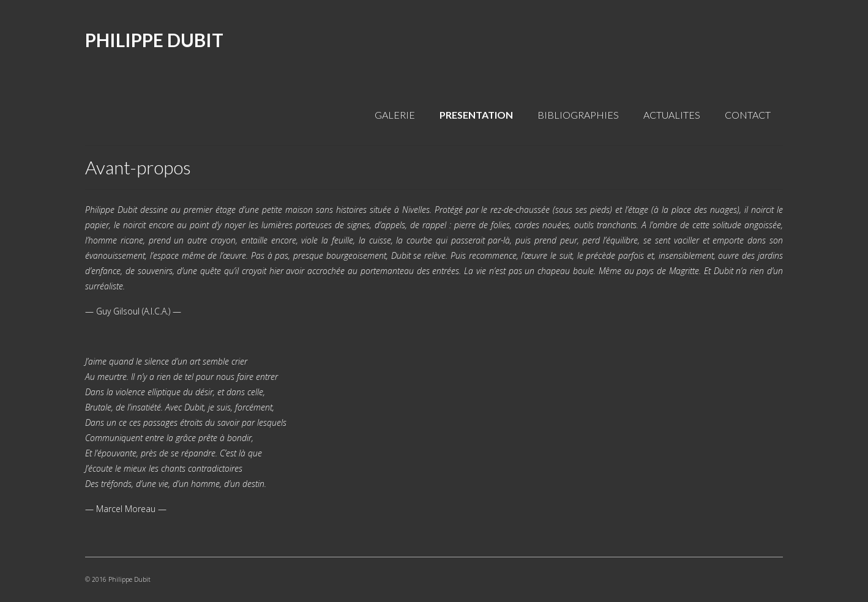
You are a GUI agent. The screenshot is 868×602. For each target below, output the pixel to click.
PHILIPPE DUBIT (154, 40)
